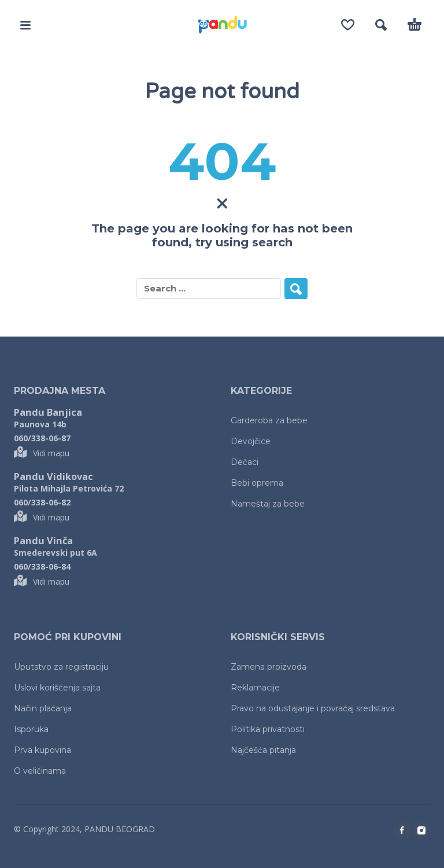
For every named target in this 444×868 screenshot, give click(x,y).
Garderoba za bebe (269, 420)
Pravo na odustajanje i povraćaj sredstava (313, 708)
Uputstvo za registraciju (61, 667)
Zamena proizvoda (269, 667)
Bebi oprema (257, 483)
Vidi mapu (42, 453)
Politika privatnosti (268, 729)
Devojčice (251, 441)
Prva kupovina (42, 750)
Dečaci (245, 462)
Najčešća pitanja (263, 750)
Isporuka (31, 729)
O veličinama (40, 771)
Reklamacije (255, 688)
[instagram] (421, 830)
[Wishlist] (348, 25)
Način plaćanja (43, 708)
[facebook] (402, 830)
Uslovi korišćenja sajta (57, 688)
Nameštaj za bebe (268, 504)
